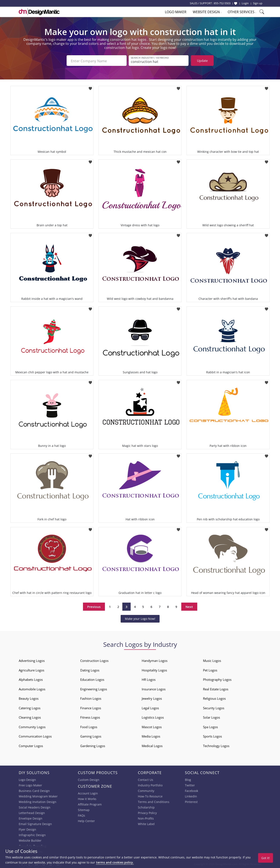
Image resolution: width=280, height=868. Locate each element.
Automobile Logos (32, 688)
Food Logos (89, 726)
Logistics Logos (153, 716)
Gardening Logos (93, 745)
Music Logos (212, 660)
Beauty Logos (29, 698)
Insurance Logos (154, 688)
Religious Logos (214, 698)
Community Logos (32, 726)
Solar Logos (211, 716)
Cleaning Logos (30, 716)
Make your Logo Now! (140, 618)
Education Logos (92, 679)
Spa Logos (210, 726)
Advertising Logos (32, 660)
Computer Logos (31, 745)
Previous (94, 606)
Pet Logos (210, 669)
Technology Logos (216, 745)
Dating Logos (90, 669)
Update (202, 61)
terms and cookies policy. (115, 862)
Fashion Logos (91, 698)
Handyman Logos (155, 660)
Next (189, 606)
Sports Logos (212, 735)
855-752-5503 (222, 3)
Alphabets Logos (31, 679)
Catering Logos (30, 707)
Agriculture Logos (31, 669)
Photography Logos (217, 679)
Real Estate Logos (216, 688)
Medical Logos (152, 745)
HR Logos (149, 679)
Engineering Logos (94, 688)
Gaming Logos (91, 735)
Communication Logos (35, 735)
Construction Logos (94, 660)
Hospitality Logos (154, 669)
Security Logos (214, 707)
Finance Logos (91, 707)
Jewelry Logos (152, 698)
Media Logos (151, 735)
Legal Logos (150, 707)
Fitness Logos (90, 716)
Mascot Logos (152, 726)
